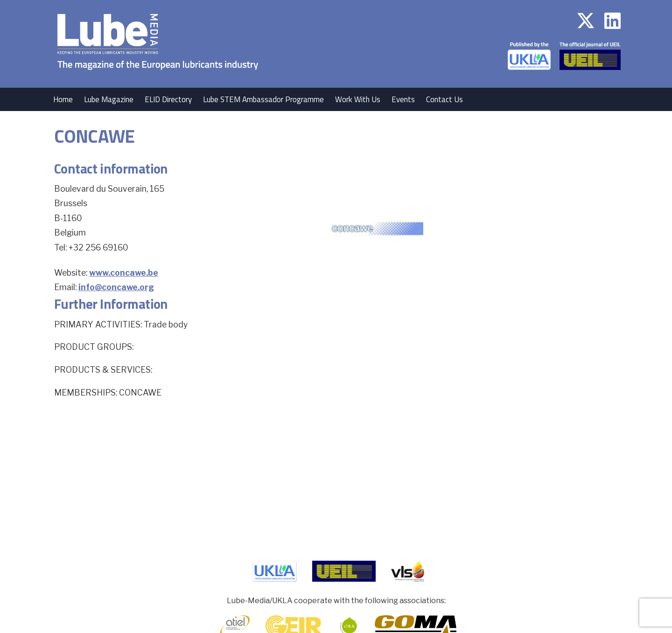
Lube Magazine (109, 99)
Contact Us (444, 99)
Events (403, 99)
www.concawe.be (124, 273)
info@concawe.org (116, 287)
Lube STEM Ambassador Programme (263, 99)
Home (63, 99)
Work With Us (358, 99)
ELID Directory (168, 99)
